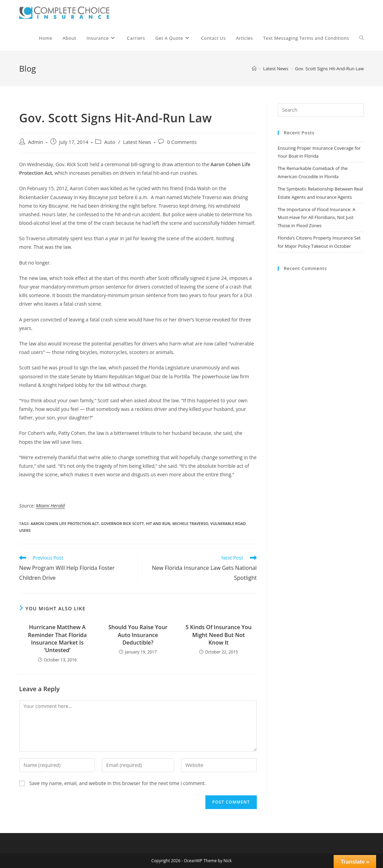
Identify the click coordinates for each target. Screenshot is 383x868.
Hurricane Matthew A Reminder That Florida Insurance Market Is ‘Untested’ (57, 639)
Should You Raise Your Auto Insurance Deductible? (138, 635)
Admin (36, 142)
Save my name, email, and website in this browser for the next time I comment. (117, 783)
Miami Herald (50, 506)
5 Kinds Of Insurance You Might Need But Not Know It (219, 635)
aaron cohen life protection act (65, 523)
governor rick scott (122, 523)
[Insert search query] (321, 110)
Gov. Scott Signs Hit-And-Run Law (329, 69)
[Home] (254, 69)
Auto (110, 142)
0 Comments (182, 142)
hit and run (158, 523)
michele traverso (190, 523)
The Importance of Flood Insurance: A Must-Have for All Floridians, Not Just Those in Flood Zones (317, 217)
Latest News (137, 142)
